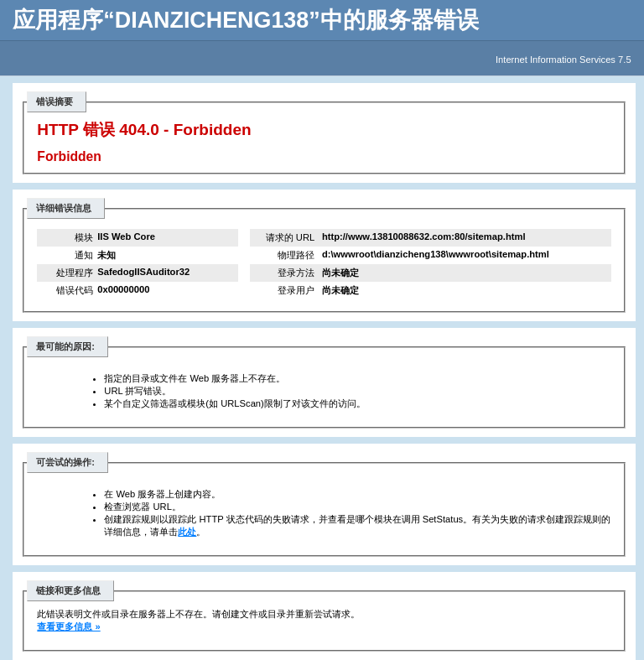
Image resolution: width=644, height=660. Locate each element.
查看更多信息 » (68, 626)
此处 (187, 532)
